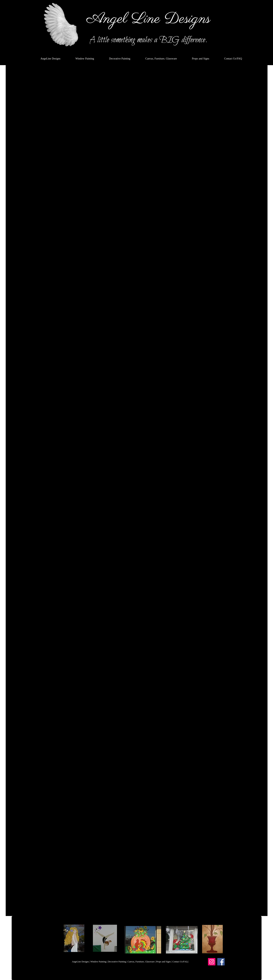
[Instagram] (212, 962)
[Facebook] (221, 962)
